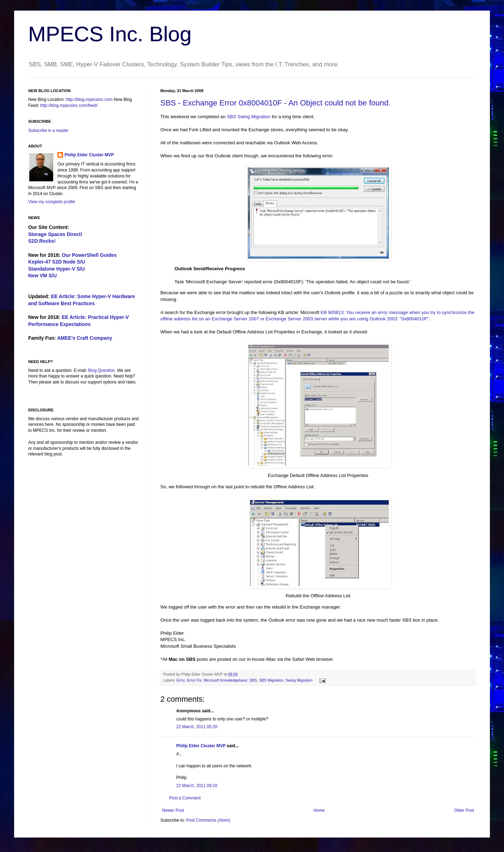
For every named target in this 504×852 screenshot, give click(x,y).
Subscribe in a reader (48, 131)
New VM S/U (42, 276)
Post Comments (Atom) (208, 820)
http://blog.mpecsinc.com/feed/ (69, 105)
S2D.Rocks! (42, 241)
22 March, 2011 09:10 (197, 786)
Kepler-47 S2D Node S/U (57, 262)
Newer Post (173, 810)
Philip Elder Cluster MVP (201, 746)
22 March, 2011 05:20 (197, 727)
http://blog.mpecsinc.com (89, 99)
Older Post (464, 810)
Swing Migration (299, 680)
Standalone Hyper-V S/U (57, 269)
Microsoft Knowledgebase (226, 680)
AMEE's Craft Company (85, 338)
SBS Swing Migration (248, 117)
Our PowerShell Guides (89, 255)
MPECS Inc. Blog (110, 34)
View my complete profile (52, 202)
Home (319, 810)
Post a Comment (185, 798)
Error (181, 680)
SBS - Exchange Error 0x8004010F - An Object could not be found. (275, 103)
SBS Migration (271, 680)
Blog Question (101, 370)
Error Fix (194, 680)
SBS (253, 680)
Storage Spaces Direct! (55, 234)
